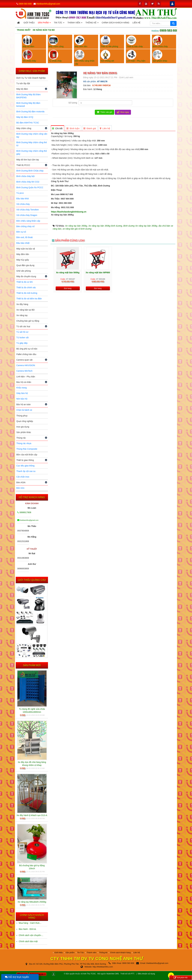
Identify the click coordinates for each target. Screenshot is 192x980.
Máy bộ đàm (22, 89)
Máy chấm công (24, 128)
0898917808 (24, 512)
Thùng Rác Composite (27, 449)
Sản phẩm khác (24, 432)
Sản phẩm (70, 953)
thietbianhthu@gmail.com (48, 4)
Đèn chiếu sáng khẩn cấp (28, 221)
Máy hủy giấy (23, 260)
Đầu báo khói (23, 199)
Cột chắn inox (23, 477)
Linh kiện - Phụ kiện (26, 377)
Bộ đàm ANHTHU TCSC (28, 123)
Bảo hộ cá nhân (24, 382)
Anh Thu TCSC (89, 974)
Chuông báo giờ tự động (28, 321)
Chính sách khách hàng (120, 953)
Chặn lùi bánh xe (24, 410)
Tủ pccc (20, 193)
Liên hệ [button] (136, 23)
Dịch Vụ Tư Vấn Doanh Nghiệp (31, 78)
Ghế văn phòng (24, 271)
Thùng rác (21, 438)
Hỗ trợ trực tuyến (17, 977)
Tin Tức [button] (59, 23)
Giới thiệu (59, 953)
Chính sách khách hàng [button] (115, 23)
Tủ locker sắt (22, 337)
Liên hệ (136, 953)
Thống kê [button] (92, 23)
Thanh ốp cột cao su (26, 471)
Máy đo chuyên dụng (26, 276)
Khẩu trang (22, 388)
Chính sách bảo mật (28, 941)
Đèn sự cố (21, 232)
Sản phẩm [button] (44, 23)
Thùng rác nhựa (24, 443)
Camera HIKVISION (26, 365)
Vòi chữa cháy (23, 204)
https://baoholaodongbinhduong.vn (69, 212)
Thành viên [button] (75, 23)
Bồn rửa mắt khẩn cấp (27, 455)
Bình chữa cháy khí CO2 (28, 182)
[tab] (57, 128)
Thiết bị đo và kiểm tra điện (29, 299)
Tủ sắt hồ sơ (22, 332)
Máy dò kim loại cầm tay (28, 160)
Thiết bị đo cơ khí (25, 282)
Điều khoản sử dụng (146, 974)
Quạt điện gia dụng (25, 265)
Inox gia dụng (23, 427)
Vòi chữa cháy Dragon (27, 215)
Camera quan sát (24, 360)
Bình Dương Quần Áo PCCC (30, 187)
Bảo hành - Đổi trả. (28, 929)
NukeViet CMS (113, 974)
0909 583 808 (25, 4)
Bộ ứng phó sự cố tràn (27, 349)
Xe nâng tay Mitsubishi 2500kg (32, 902)
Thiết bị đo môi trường (27, 293)
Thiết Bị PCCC (23, 165)
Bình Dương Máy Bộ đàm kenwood (28, 105)
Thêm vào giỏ (104, 112)
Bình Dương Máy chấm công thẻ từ (32, 144)
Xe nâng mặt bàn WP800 (98, 273)
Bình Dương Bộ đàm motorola (30, 112)
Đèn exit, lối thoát (24, 237)
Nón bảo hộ (22, 399)
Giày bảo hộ (22, 393)
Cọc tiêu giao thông (25, 466)
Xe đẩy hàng (22, 304)
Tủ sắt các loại (23, 326)
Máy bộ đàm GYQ (25, 117)
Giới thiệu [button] (29, 23)
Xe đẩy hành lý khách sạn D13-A (32, 815)
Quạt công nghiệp (25, 421)
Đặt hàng (68, 288)
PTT (132, 974)
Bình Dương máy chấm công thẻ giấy (32, 152)
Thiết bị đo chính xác (26, 287)
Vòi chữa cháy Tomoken (28, 210)
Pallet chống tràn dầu (26, 354)
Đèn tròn (20, 488)
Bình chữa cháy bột (25, 176)
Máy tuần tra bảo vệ (26, 249)
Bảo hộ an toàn (23, 404)
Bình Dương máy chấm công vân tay (32, 135)
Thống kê (103, 953)
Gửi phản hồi (180, 978)
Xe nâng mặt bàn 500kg (68, 273)
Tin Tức (81, 953)
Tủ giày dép (22, 343)
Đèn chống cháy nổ (25, 226)
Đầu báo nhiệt (23, 243)
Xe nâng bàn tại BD (25, 310)
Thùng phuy (22, 416)
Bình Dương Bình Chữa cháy (30, 171)
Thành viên (91, 953)
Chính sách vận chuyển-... (31, 935)
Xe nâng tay (22, 315)
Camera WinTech (24, 371)
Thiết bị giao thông (25, 460)
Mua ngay (123, 112)
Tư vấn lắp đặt (23, 83)
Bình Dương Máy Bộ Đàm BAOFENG (28, 96)
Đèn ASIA (21, 482)
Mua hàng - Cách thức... (30, 923)
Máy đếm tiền (23, 254)
